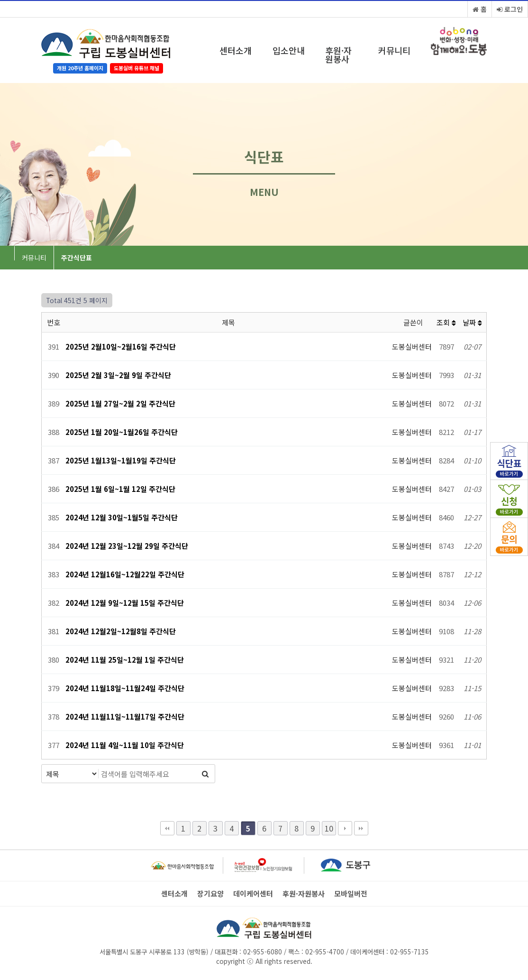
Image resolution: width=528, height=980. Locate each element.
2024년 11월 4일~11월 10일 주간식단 (125, 745)
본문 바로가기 (0, 0)
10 (329, 828)
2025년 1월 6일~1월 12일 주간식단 (120, 489)
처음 (167, 828)
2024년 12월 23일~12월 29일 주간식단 (127, 546)
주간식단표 (77, 258)
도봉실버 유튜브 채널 (137, 68)
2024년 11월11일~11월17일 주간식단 (125, 717)
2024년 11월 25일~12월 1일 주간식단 (125, 660)
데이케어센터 (253, 894)
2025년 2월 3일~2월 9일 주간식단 (118, 375)
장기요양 (210, 894)
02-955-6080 (263, 952)
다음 (345, 828)
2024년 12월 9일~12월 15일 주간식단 (125, 603)
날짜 (472, 322)
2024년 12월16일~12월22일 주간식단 (125, 574)
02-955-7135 (410, 952)
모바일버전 (351, 894)
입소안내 (289, 50)
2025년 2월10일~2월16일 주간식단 (121, 347)
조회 (446, 322)
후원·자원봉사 (338, 55)
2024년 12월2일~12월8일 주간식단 (121, 631)
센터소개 (236, 50)
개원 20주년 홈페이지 (80, 68)
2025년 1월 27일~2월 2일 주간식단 (120, 403)
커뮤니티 (394, 50)
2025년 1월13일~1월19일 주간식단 (121, 460)
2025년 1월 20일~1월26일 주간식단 (122, 432)
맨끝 (361, 828)
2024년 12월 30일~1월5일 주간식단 (122, 517)
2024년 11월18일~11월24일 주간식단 (125, 688)
